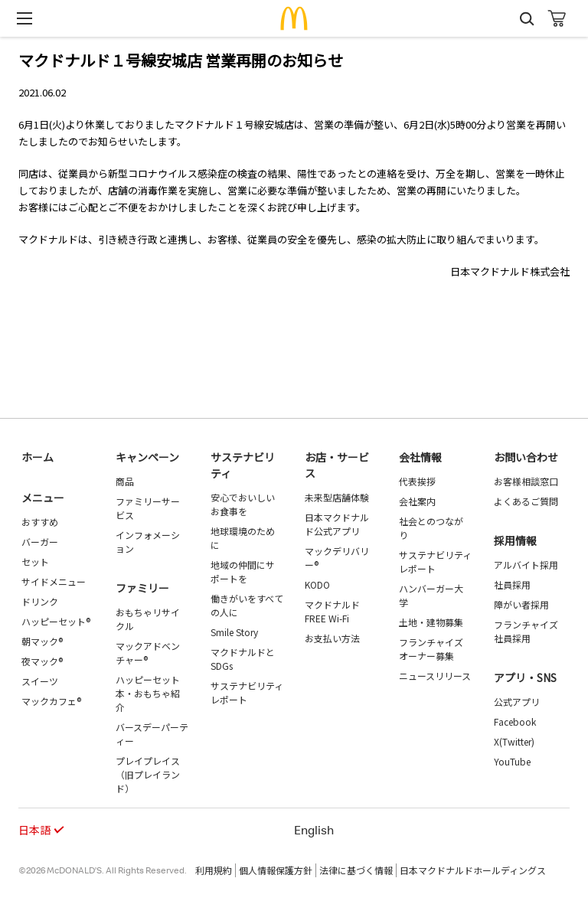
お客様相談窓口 (526, 481)
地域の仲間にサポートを (243, 571)
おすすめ (40, 522)
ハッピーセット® (56, 621)
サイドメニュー (54, 581)
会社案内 (417, 501)
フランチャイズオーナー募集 (431, 649)
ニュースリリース (435, 676)
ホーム (38, 457)
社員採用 (512, 584)
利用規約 (214, 870)
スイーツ (40, 681)
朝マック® (42, 641)
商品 (125, 481)
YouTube (512, 761)
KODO (317, 584)
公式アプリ (517, 702)
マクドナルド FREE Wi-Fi (332, 611)
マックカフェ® (51, 701)
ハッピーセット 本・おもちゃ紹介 (148, 693)
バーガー (40, 542)
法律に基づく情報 (356, 870)
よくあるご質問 (526, 501)
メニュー (43, 498)
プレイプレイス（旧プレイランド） (148, 774)
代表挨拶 (417, 481)
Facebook (515, 721)
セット (35, 561)
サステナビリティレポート (247, 692)
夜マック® (42, 661)
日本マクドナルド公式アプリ (337, 524)
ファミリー (142, 588)
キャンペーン (147, 457)
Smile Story (234, 632)
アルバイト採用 (526, 565)
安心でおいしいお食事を (243, 504)
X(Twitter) (514, 741)
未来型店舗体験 (337, 497)
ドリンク (40, 601)
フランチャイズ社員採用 (526, 631)
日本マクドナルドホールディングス (473, 870)
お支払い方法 (332, 638)
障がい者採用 (521, 604)
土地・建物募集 (431, 622)
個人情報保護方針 (276, 870)
